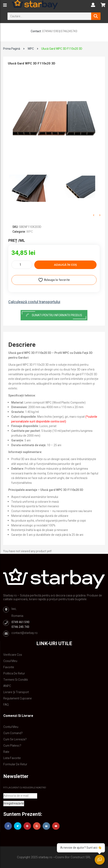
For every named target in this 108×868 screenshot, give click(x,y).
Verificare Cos (13, 655)
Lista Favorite (12, 758)
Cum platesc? (12, 746)
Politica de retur (14, 674)
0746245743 (69, 31)
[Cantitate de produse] (22, 265)
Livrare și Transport (16, 692)
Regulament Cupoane (18, 698)
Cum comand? (13, 733)
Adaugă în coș (65, 265)
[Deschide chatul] (100, 860)
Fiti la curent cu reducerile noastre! (25, 788)
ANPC (7, 686)
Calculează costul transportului (34, 302)
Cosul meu (10, 661)
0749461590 (50, 31)
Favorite (9, 667)
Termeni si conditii (16, 680)
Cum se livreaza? (15, 739)
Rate (6, 752)
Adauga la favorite (54, 280)
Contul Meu (11, 727)
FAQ (6, 705)
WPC (31, 49)
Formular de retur (15, 764)
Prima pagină (12, 49)
